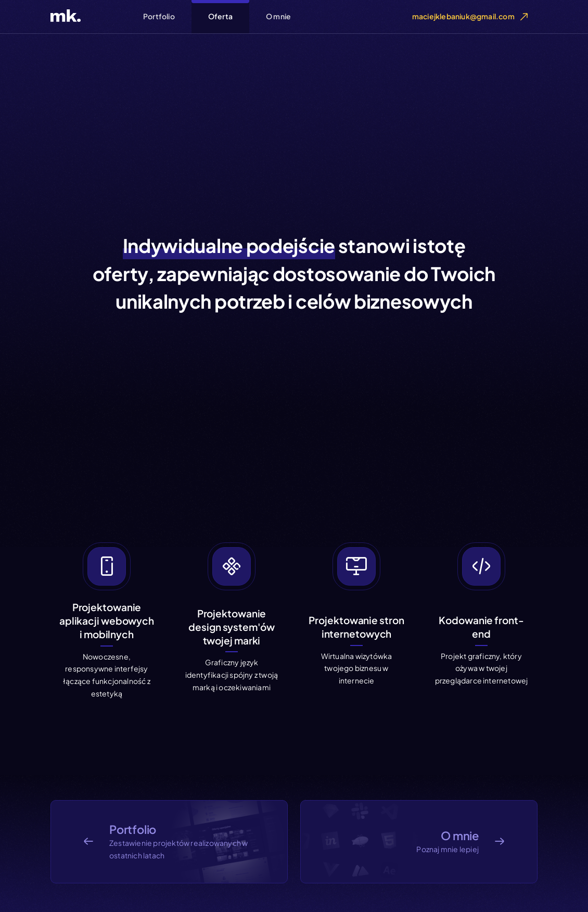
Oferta (220, 16)
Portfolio (159, 16)
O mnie (278, 16)
